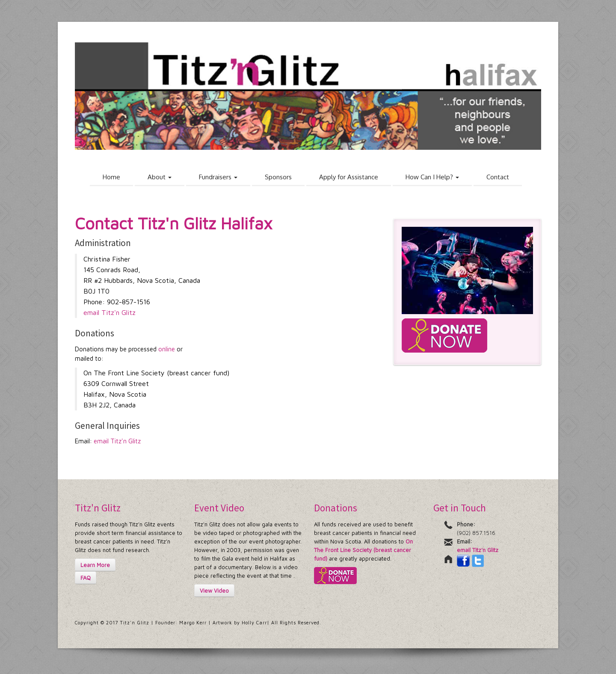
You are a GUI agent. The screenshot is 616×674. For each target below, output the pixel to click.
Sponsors (278, 177)
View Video (214, 591)
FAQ (86, 578)
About (160, 177)
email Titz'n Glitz (110, 312)
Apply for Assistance (349, 177)
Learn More (95, 565)
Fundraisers (218, 177)
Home (111, 177)
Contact (498, 177)
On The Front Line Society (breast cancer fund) (363, 550)
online (167, 349)
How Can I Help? (432, 177)
